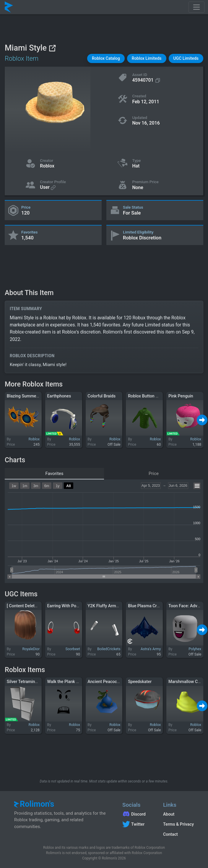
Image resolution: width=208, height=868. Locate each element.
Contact (170, 834)
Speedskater (140, 682)
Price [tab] (154, 474)
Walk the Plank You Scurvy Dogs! (78, 682)
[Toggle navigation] (196, 7)
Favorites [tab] (54, 474)
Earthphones (59, 396)
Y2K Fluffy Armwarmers (110, 606)
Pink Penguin (181, 396)
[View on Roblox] (52, 48)
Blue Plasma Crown (146, 606)
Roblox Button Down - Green (154, 396)
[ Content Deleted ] (24, 606)
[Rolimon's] (9, 7)
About (169, 814)
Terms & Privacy (178, 824)
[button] (106, 58)
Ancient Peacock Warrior (111, 682)
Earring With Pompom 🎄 (71, 606)
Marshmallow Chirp (187, 682)
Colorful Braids (101, 396)
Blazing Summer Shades (30, 396)
